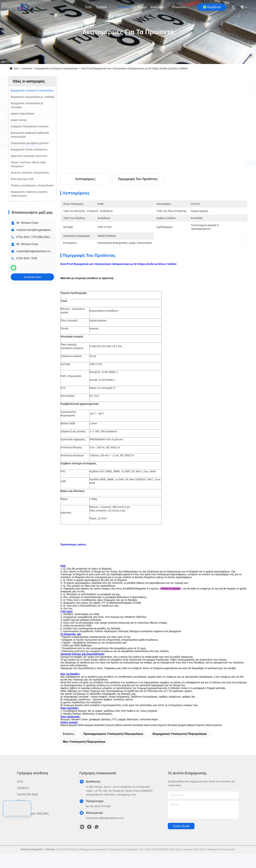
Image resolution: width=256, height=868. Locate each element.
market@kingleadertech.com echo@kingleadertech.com (53, 251)
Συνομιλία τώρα (32, 277)
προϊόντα (126, 7)
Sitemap (50, 864)
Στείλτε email (181, 841)
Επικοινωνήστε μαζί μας (181, 7)
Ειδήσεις (22, 822)
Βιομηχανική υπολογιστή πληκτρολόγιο (57, 68)
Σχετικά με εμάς (105, 7)
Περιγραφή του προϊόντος (138, 179)
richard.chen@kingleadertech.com (38, 230)
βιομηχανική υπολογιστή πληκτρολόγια (180, 749)
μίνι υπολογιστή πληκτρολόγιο (84, 756)
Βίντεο (142, 7)
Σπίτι (89, 7)
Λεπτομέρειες (85, 179)
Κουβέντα (212, 7)
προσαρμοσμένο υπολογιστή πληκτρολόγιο (113, 749)
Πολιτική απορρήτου (32, 864)
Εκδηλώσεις (159, 7)
